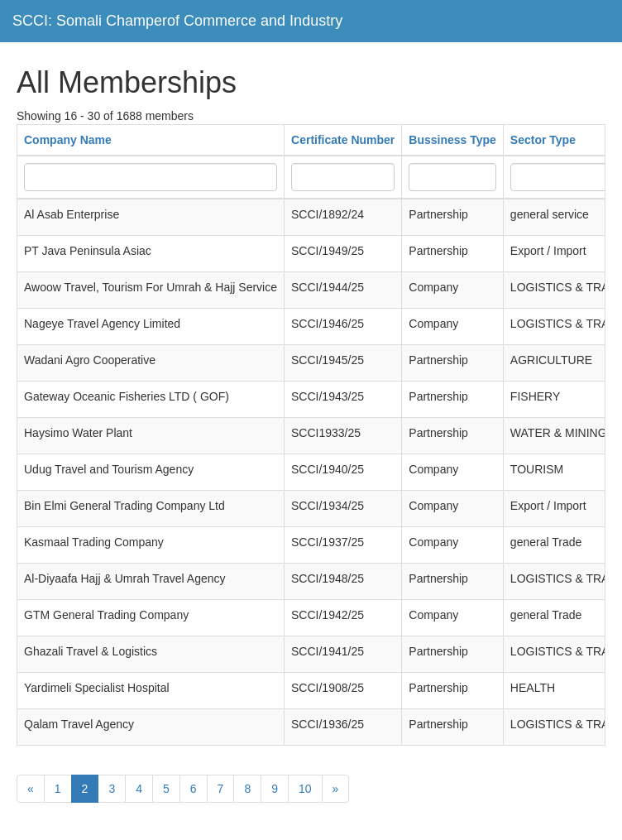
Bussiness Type (452, 140)
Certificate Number (343, 140)
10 (305, 789)
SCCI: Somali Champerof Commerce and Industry (177, 21)
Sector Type (543, 140)
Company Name (68, 140)
